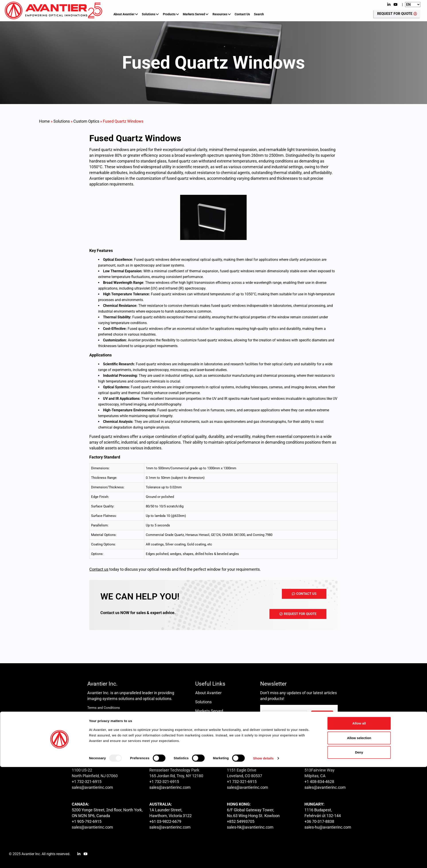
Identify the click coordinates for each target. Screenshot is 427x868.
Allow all (359, 824)
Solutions (149, 14)
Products (169, 14)
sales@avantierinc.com (92, 787)
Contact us (205, 729)
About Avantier (124, 14)
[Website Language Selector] (413, 5)
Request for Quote (211, 738)
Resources (220, 14)
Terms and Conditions (104, 708)
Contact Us (242, 14)
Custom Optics (86, 121)
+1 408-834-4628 (319, 782)
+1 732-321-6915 (87, 782)
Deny (359, 853)
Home (44, 121)
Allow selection (359, 839)
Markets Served (194, 14)
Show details (263, 859)
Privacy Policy (98, 717)
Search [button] (259, 14)
